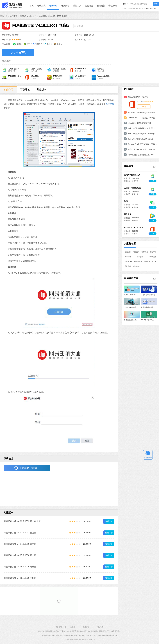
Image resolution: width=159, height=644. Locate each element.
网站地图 (100, 627)
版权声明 (86, 627)
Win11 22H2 (140, 8)
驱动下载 (153, 252)
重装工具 (77, 6)
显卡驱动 (140, 257)
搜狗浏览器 (138, 262)
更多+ (155, 167)
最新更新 (101, 6)
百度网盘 (145, 252)
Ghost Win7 (131, 8)
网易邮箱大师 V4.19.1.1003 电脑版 (53, 16)
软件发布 (59, 627)
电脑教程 (65, 6)
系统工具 (147, 262)
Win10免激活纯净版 (150, 8)
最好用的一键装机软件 (133, 266)
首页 (31, 6)
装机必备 (89, 6)
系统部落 (110, 104)
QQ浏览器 (153, 257)
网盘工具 (136, 252)
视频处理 (128, 252)
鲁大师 (154, 262)
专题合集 (113, 6)
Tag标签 (72, 627)
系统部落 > (15, 16)
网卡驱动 (128, 257)
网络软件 (33, 16)
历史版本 (80, 26)
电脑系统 (41, 6)
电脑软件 (53, 6)
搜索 (156, 4)
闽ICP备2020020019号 (87, 639)
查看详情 (109, 521)
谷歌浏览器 (129, 262)
